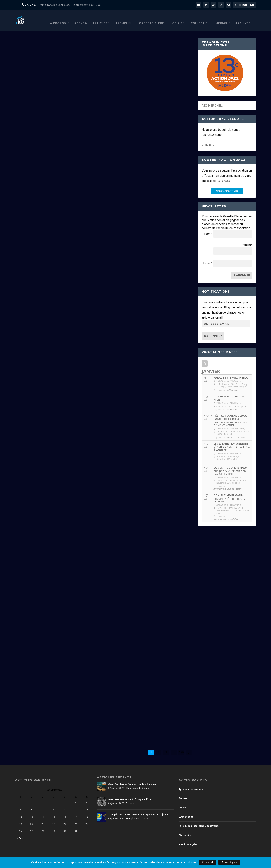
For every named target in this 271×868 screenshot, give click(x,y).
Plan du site (185, 830)
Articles (100, 17)
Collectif (199, 17)
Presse (183, 793)
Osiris (177, 17)
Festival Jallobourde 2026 (136, 237)
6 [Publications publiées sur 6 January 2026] (32, 804)
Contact (183, 802)
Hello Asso (223, 175)
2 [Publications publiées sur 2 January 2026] (65, 797)
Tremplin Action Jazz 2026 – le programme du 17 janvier (48, 257)
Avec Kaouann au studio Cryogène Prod (148, 90)
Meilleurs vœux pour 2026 (44, 406)
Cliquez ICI (209, 139)
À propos (58, 17)
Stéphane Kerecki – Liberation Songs (145, 328)
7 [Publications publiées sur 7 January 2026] (43, 804)
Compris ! (208, 862)
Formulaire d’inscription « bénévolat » (199, 820)
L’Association (186, 811)
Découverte (134, 96)
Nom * (208, 228)
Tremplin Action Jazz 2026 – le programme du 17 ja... (70, 5)
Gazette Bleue (151, 17)
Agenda (81, 17)
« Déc (20, 833)
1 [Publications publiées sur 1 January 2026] (54, 797)
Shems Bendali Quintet (132, 475)
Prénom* (246, 239)
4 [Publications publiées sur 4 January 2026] (87, 797)
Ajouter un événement (191, 784)
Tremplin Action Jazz (48, 264)
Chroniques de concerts (53, 522)
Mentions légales (188, 839)
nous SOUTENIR (227, 185)
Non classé (42, 412)
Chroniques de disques (49, 113)
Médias (221, 17)
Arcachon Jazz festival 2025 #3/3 (142, 628)
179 (181, 747)
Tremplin (123, 17)
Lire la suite (31, 185)
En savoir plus (229, 862)
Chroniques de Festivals (141, 243)
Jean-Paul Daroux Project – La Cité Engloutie (132, 778)
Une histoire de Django (41, 658)
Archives (243, 17)
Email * (208, 258)
